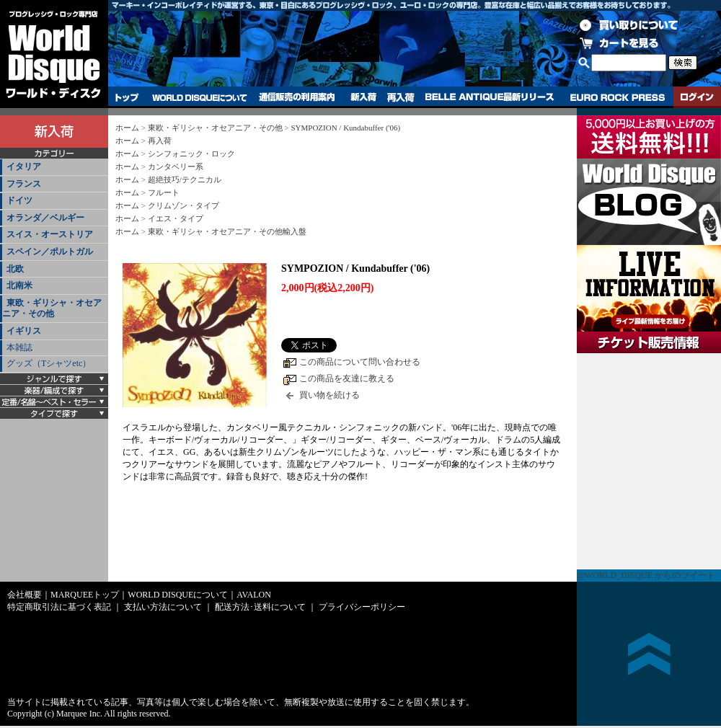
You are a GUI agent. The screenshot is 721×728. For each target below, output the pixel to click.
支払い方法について (163, 607)
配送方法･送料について (260, 607)
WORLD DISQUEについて (199, 97)
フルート (164, 192)
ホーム (127, 128)
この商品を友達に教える (347, 378)
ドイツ (19, 200)
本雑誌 (19, 347)
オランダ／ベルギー (45, 218)
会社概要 (25, 595)
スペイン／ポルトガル (50, 252)
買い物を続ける (329, 395)
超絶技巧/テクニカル (185, 179)
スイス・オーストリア (50, 234)
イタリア (24, 167)
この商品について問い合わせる (360, 362)
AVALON (254, 595)
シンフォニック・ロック (191, 154)
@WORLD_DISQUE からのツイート (646, 575)
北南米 (19, 285)
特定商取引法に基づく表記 (59, 607)
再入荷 (401, 97)
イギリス (24, 331)
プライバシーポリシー (362, 607)
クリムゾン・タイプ (183, 205)
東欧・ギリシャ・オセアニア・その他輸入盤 (227, 231)
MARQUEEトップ (85, 595)
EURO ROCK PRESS (618, 97)
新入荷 (363, 97)
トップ (127, 97)
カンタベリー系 (176, 167)
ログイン (697, 97)
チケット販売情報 (649, 461)
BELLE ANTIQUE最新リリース (490, 97)
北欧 (15, 269)
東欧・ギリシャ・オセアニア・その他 (52, 308)
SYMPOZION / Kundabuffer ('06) (345, 128)
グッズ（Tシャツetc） (49, 363)
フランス (24, 184)
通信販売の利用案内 (297, 97)
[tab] (54, 168)
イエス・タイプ (176, 218)
